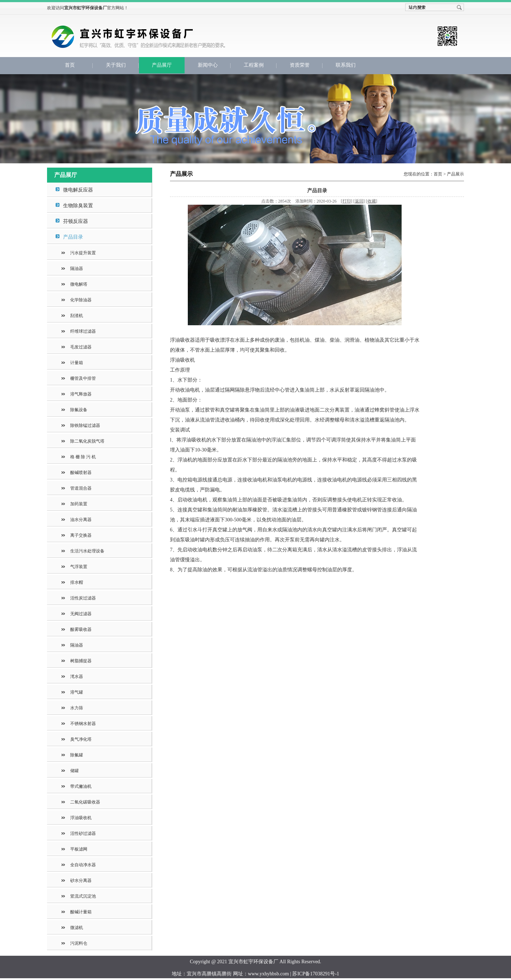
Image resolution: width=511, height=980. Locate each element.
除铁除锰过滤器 (85, 425)
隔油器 (77, 269)
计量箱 (77, 363)
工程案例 (254, 65)
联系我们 (346, 65)
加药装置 (79, 504)
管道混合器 (81, 488)
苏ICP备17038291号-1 (316, 974)
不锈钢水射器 (83, 724)
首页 (70, 65)
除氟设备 (79, 410)
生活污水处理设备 (87, 551)
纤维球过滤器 (83, 331)
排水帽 (77, 582)
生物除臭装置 (78, 206)
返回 (359, 201)
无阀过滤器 (81, 614)
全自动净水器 (83, 865)
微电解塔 (79, 284)
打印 (347, 201)
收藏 (372, 201)
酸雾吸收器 (81, 629)
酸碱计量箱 (81, 912)
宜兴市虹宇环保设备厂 (170, 42)
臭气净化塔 (81, 739)
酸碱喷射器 (81, 473)
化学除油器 (81, 300)
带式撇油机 (81, 786)
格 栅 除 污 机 (83, 457)
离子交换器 (81, 535)
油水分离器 (81, 520)
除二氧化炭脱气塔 (87, 441)
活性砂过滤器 (83, 833)
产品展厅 (162, 65)
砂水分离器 (81, 881)
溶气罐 (77, 692)
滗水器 (77, 677)
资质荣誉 (300, 65)
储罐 (74, 771)
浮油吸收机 (81, 818)
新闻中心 (208, 65)
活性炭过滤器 (83, 598)
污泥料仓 (79, 943)
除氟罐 (77, 755)
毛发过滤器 (81, 347)
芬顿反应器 (76, 221)
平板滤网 (79, 849)
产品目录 (73, 237)
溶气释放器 (81, 394)
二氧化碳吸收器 (85, 802)
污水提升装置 (83, 253)
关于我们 (116, 65)
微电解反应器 (78, 190)
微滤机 (77, 928)
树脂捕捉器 (81, 661)
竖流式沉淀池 (83, 896)
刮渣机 (77, 316)
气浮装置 (79, 567)
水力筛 (77, 708)
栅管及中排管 (83, 378)
